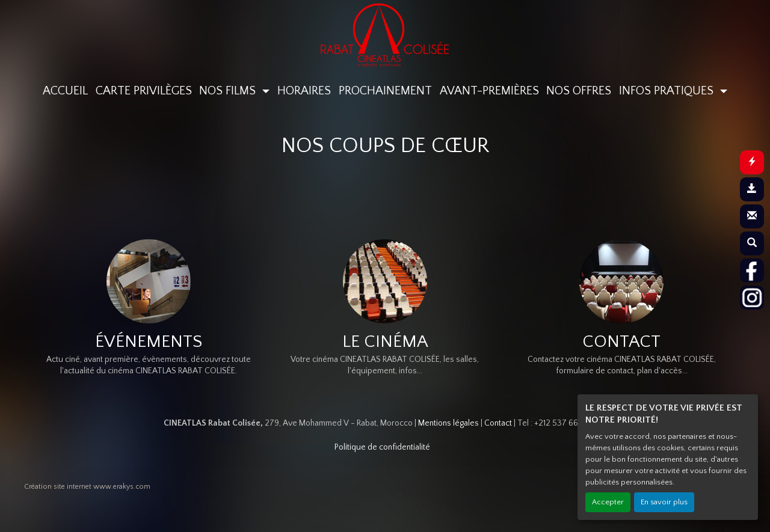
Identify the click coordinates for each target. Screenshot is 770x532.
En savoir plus (664, 502)
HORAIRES (304, 91)
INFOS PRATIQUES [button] (668, 91)
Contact (498, 423)
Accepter (608, 502)
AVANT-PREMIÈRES (489, 91)
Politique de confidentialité (382, 447)
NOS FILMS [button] (229, 91)
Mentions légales (448, 423)
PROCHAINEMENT (385, 91)
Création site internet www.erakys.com (87, 487)
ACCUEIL (65, 91)
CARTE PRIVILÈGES (144, 91)
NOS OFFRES (579, 91)
